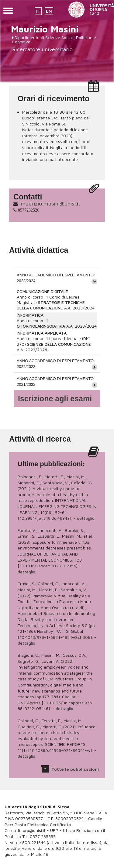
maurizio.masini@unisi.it (51, 204)
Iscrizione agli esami (55, 399)
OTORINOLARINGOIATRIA (41, 326)
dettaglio (86, 518)
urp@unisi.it (34, 830)
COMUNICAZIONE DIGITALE (42, 291)
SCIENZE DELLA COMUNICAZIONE (59, 344)
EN (49, 11)
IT (38, 11)
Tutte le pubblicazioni (75, 769)
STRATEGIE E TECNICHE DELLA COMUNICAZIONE (51, 305)
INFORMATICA (30, 315)
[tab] (57, 278)
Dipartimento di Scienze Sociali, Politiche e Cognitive (54, 40)
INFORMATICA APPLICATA (42, 333)
